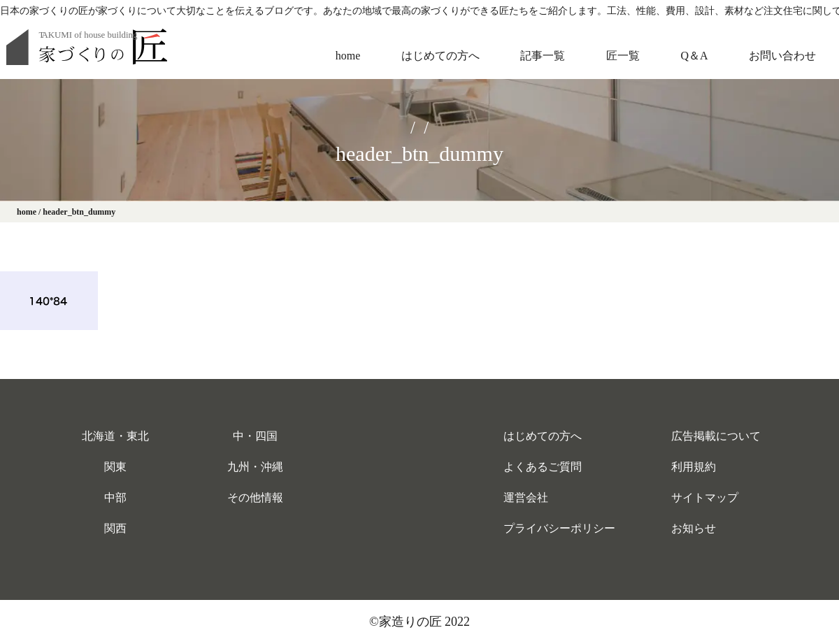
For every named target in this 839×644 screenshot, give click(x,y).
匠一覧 (623, 56)
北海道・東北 (115, 436)
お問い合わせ (782, 56)
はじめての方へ (440, 56)
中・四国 (255, 436)
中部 (115, 498)
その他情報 (255, 498)
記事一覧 (543, 56)
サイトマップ (705, 498)
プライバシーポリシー (559, 528)
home (348, 56)
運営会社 (526, 498)
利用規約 (694, 467)
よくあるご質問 (543, 467)
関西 (115, 528)
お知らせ (694, 528)
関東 (115, 467)
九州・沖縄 (255, 467)
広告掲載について (716, 436)
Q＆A (694, 56)
